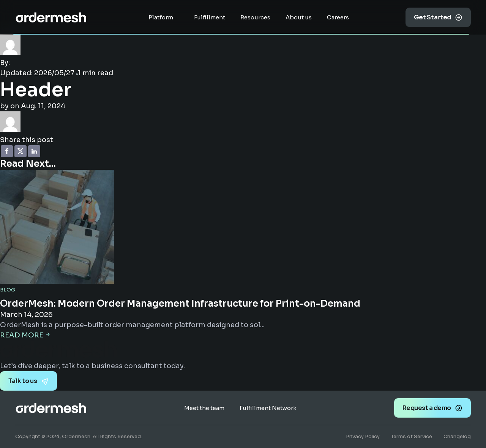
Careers (338, 17)
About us (299, 17)
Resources (255, 17)
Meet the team (204, 408)
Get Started (432, 17)
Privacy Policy (363, 436)
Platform (161, 17)
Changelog (457, 436)
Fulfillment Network (268, 408)
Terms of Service (412, 436)
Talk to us (23, 381)
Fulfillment (210, 17)
